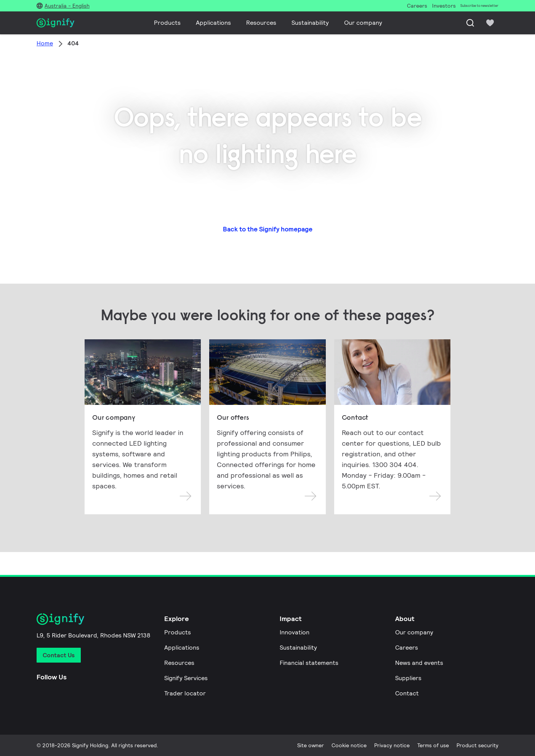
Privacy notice (392, 745)
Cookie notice (349, 745)
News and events (419, 663)
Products (167, 23)
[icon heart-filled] (490, 23)
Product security (477, 745)
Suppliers (408, 678)
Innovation (295, 632)
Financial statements (309, 663)
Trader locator (185, 693)
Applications (213, 23)
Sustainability (310, 23)
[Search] (470, 23)
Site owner (311, 745)
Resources (261, 23)
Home (45, 43)
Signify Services (186, 678)
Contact (407, 693)
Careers (407, 648)
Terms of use (433, 745)
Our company (363, 23)
